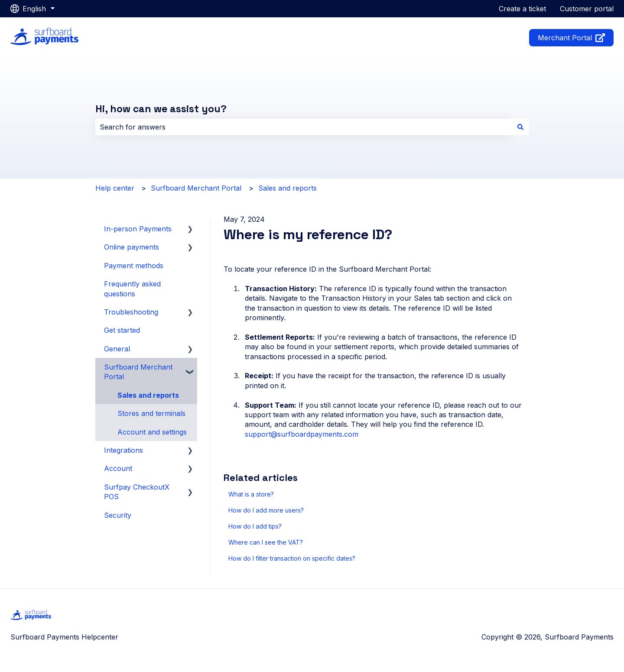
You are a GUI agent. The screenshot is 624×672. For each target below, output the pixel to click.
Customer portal (587, 9)
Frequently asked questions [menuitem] (132, 289)
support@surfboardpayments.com (302, 434)
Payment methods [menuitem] (134, 266)
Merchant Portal (572, 38)
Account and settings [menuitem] (152, 432)
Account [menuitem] (118, 468)
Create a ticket (522, 9)
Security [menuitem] (118, 515)
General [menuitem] (117, 349)
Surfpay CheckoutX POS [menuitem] (137, 492)
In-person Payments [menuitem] (138, 229)
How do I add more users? (266, 510)
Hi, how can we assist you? (161, 109)
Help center (115, 188)
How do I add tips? (255, 526)
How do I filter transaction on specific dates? (292, 558)
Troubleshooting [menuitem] (131, 312)
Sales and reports (288, 188)
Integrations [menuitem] (123, 450)
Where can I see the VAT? (266, 542)
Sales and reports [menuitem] (148, 395)
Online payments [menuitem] (132, 247)
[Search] (520, 127)
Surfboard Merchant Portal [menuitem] (138, 372)
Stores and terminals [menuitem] (151, 413)
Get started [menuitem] (122, 330)
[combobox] (304, 127)
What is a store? (251, 494)
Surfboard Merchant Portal (196, 188)
